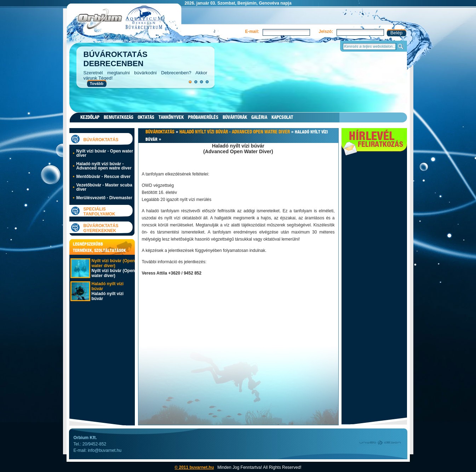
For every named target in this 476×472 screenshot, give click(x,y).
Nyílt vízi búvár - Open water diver (105, 153)
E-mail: (252, 31)
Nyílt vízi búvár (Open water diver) (113, 263)
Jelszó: (326, 31)
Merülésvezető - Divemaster (104, 198)
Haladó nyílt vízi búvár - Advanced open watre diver (104, 166)
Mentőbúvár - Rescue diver (104, 177)
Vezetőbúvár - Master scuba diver (104, 187)
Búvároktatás (101, 140)
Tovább (97, 84)
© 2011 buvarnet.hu (194, 467)
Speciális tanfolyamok (99, 212)
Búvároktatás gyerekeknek (101, 228)
